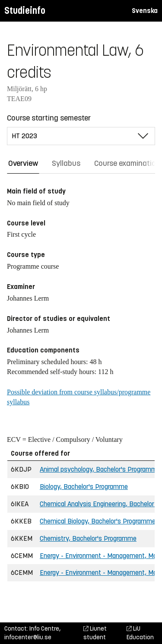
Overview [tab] (23, 163)
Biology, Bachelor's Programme (84, 487)
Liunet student (95, 633)
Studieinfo (25, 11)
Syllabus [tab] (66, 163)
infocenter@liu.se (28, 637)
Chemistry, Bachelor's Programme (88, 538)
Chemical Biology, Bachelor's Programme (98, 521)
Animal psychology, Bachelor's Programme (100, 469)
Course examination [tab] (127, 163)
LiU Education (140, 633)
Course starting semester (49, 118)
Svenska (145, 11)
